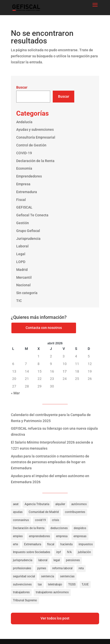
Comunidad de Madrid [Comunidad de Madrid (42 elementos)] (44, 512)
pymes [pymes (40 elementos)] (42, 568)
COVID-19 (24, 153)
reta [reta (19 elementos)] (81, 568)
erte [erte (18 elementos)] (15, 544)
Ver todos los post (55, 618)
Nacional (23, 285)
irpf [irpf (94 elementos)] (59, 552)
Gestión (23, 223)
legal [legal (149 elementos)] (57, 560)
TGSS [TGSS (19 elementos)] (72, 584)
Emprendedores (29, 176)
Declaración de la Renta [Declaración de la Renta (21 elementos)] (29, 528)
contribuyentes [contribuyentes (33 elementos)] (75, 512)
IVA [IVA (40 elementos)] (69, 552)
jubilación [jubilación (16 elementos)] (84, 552)
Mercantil (24, 277)
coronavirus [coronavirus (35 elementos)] (21, 520)
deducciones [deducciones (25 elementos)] (59, 528)
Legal (21, 254)
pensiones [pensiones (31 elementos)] (73, 560)
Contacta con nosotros (44, 328)
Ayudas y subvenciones (35, 130)
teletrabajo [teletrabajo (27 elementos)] (55, 584)
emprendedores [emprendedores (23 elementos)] (39, 536)
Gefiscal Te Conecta (32, 215)
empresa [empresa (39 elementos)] (62, 536)
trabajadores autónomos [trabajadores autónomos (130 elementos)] (52, 592)
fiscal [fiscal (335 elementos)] (51, 544)
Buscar (22, 87)
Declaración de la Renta (35, 161)
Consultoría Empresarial (36, 137)
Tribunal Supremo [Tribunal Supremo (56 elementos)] (25, 600)
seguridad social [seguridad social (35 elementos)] (24, 576)
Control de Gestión (31, 145)
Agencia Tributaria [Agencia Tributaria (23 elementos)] (37, 504)
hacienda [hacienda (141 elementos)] (66, 544)
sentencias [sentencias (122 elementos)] (67, 576)
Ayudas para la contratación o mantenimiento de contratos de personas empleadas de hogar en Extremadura (50, 462)
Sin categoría (27, 293)
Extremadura (27, 192)
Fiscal (21, 200)
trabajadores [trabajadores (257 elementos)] (21, 592)
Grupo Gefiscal (28, 231)
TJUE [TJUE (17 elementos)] (85, 584)
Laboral (22, 246)
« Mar (15, 393)
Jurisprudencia (28, 239)
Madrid (22, 270)
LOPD (21, 262)
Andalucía (24, 122)
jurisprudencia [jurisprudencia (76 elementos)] (23, 560)
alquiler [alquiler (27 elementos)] (60, 504)
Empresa (23, 184)
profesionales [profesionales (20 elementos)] (22, 568)
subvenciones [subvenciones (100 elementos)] (22, 584)
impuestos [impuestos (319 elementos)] (86, 544)
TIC (19, 301)
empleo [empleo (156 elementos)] (18, 536)
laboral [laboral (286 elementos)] (43, 560)
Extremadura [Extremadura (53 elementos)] (33, 544)
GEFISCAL (24, 207)
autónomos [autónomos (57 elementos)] (79, 504)
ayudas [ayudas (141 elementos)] (18, 512)
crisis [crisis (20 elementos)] (56, 520)
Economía (24, 168)
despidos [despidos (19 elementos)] (80, 528)
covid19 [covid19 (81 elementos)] (40, 520)
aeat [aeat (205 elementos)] (16, 504)
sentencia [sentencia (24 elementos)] (48, 576)
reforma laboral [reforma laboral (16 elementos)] (62, 568)
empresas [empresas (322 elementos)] (80, 536)
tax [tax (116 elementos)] (40, 584)
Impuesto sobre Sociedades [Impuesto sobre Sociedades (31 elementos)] (32, 552)
